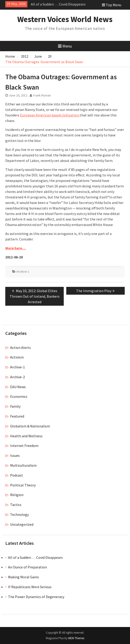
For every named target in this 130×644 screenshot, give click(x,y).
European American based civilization (50, 115)
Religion (17, 495)
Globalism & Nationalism (30, 426)
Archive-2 (17, 377)
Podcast (17, 475)
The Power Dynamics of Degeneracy (36, 597)
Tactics (16, 505)
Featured (17, 416)
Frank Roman (42, 95)
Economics (19, 396)
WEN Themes (76, 638)
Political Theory (23, 485)
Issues (15, 455)
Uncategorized (22, 524)
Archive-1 (23, 271)
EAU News (18, 387)
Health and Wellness (26, 436)
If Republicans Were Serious (30, 587)
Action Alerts (20, 347)
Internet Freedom (24, 446)
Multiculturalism (23, 465)
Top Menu (112, 5)
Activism (17, 357)
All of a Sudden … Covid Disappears (58, 4)
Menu (65, 46)
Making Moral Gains (23, 577)
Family (15, 406)
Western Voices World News (65, 19)
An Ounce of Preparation (27, 567)
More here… (16, 248)
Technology (19, 514)
